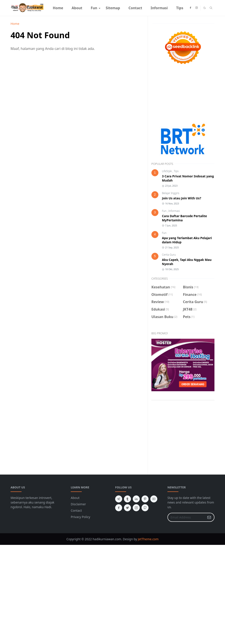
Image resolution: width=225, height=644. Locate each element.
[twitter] (127, 508)
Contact (76, 510)
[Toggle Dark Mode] (205, 8)
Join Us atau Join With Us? (181, 198)
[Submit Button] (209, 517)
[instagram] (197, 8)
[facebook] (190, 8)
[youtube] (154, 499)
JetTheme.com (148, 539)
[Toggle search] (211, 8)
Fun (164, 211)
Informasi (174, 211)
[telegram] (119, 499)
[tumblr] (127, 499)
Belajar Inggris (171, 193)
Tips (176, 171)
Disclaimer (78, 504)
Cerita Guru (169, 255)
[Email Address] (186, 517)
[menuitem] (58, 8)
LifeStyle (167, 171)
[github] (145, 508)
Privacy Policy (80, 517)
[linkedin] (136, 499)
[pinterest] (145, 499)
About (75, 498)
